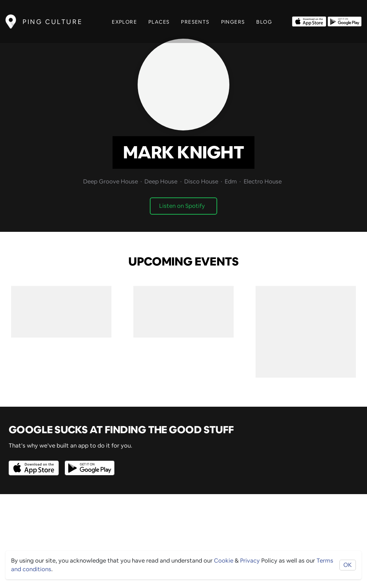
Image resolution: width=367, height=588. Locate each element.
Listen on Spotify (182, 206)
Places (159, 22)
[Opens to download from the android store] (345, 21)
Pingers (233, 22)
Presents (195, 22)
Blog (264, 22)
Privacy (250, 561)
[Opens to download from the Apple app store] (309, 21)
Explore (124, 22)
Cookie (224, 561)
